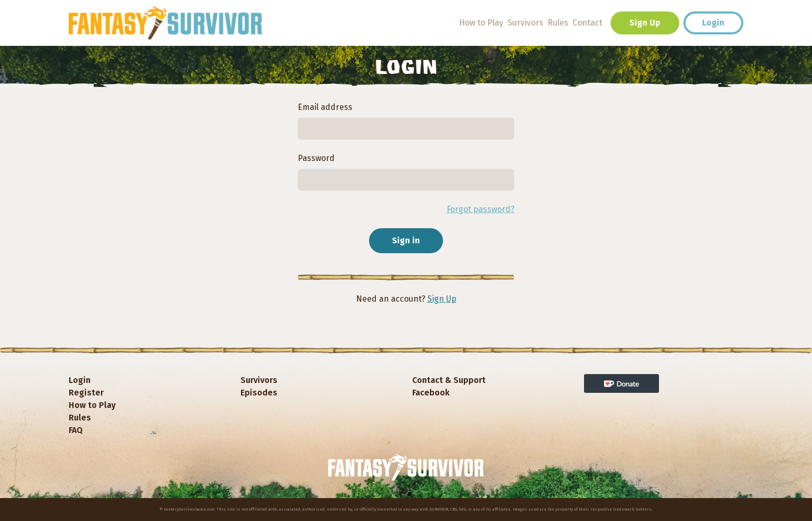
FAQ (76, 430)
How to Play (481, 23)
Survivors (525, 23)
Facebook (431, 393)
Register (86, 393)
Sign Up (645, 23)
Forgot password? (480, 209)
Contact (587, 23)
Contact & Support (449, 380)
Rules (558, 23)
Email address (325, 107)
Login (713, 23)
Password (316, 158)
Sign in (406, 240)
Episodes (259, 393)
